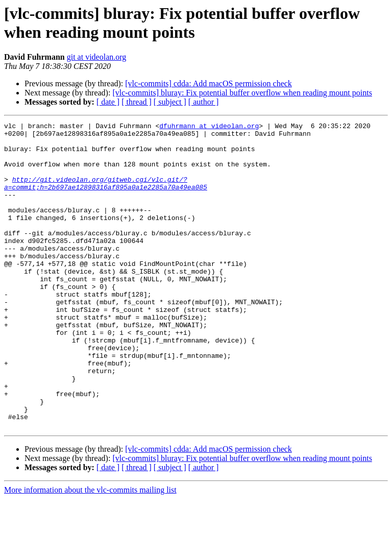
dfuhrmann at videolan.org (209, 127)
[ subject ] (170, 102)
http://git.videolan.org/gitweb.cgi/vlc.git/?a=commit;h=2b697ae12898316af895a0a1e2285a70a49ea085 (106, 196)
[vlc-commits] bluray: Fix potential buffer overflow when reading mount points (242, 93)
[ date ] (108, 102)
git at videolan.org (97, 57)
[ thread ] (137, 102)
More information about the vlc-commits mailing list (90, 551)
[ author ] (204, 102)
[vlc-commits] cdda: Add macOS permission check (209, 83)
